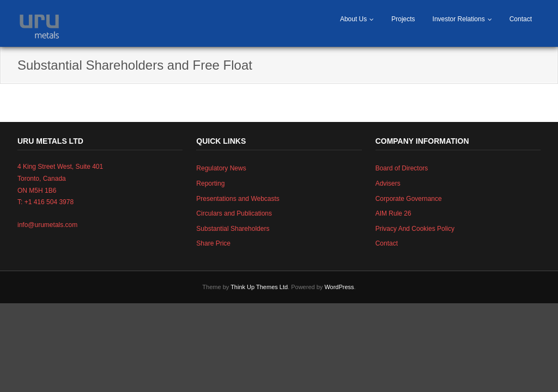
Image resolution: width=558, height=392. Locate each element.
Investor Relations (459, 19)
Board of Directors (402, 168)
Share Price (213, 243)
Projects (403, 19)
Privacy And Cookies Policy (415, 229)
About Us (353, 19)
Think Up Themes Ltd (259, 287)
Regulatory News (221, 168)
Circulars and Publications (234, 213)
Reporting (210, 183)
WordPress (339, 287)
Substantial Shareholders (233, 229)
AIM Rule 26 (393, 213)
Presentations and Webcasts (238, 199)
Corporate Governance (409, 199)
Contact (521, 19)
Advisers (388, 183)
